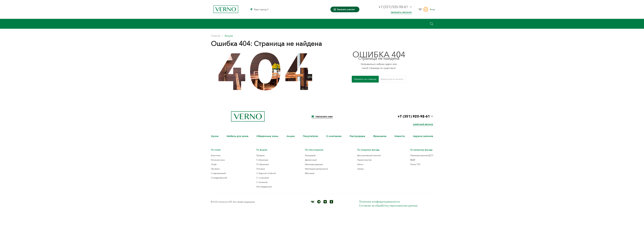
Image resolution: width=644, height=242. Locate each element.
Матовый (310, 173)
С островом (263, 178)
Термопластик (364, 160)
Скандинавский (219, 178)
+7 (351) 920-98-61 (394, 7)
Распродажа (357, 136)
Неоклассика (218, 160)
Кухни (215, 136)
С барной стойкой (266, 173)
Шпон (360, 164)
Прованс (215, 169)
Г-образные (262, 160)
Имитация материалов (316, 169)
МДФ (413, 160)
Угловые (261, 169)
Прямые (261, 155)
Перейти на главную (365, 79)
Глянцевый (310, 155)
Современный (218, 173)
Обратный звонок (423, 124)
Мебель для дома (237, 136)
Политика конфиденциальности (379, 202)
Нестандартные (264, 187)
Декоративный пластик (369, 155)
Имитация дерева (314, 164)
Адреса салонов (423, 136)
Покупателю (310, 136)
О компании (334, 136)
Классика (216, 155)
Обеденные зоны (267, 136)
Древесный (311, 160)
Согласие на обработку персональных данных (388, 206)
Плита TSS (415, 164)
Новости (400, 136)
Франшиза (380, 136)
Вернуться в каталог (392, 79)
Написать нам (322, 117)
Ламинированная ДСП (422, 155)
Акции (291, 136)
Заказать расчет (344, 9)
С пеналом (262, 182)
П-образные (263, 164)
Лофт (214, 164)
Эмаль (361, 169)
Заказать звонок (401, 12)
